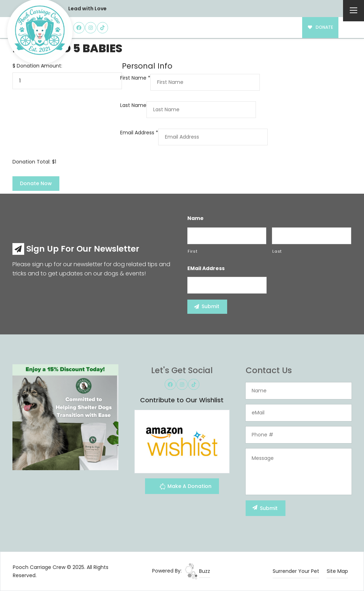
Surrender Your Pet (296, 571)
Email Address (139, 133)
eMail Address (206, 268)
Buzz (197, 571)
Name (196, 218)
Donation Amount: (39, 66)
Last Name (133, 105)
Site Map (337, 571)
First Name (135, 78)
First (192, 251)
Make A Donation (185, 487)
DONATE (320, 27)
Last (277, 251)
